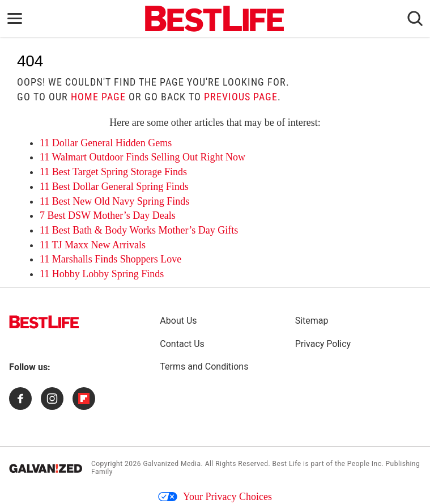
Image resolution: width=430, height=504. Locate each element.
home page (98, 97)
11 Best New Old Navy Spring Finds (114, 201)
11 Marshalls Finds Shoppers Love (110, 259)
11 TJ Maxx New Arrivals (93, 245)
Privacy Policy (323, 344)
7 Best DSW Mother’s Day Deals (108, 215)
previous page (241, 97)
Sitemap (312, 321)
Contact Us (182, 344)
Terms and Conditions (204, 367)
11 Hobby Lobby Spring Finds (102, 274)
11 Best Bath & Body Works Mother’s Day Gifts (139, 230)
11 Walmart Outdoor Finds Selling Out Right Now (142, 157)
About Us (178, 321)
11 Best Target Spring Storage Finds (113, 172)
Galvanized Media (172, 464)
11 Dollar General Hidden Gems (106, 143)
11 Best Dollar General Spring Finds (114, 187)
